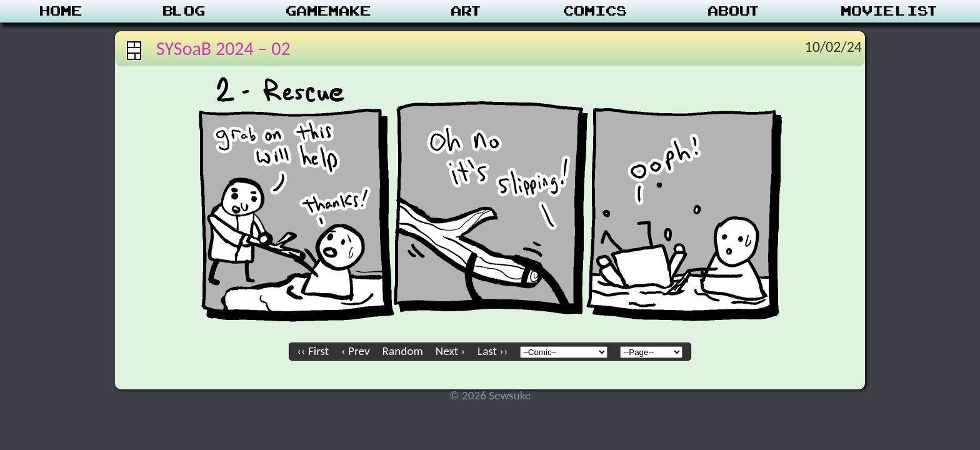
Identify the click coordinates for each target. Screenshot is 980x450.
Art (467, 11)
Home (61, 11)
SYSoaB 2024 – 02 (223, 48)
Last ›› (492, 351)
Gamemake (329, 11)
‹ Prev (355, 351)
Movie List (890, 11)
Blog (184, 11)
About (735, 11)
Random (403, 351)
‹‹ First (313, 351)
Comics (596, 11)
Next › (450, 351)
